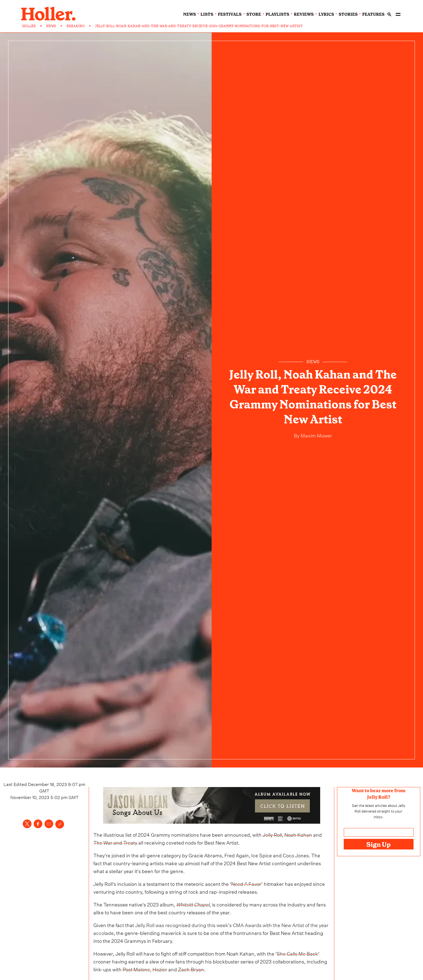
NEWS (51, 26)
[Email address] (379, 832)
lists (207, 14)
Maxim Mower (316, 435)
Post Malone (136, 969)
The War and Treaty (115, 842)
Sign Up (379, 845)
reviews (304, 14)
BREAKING (76, 26)
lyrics (326, 14)
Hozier (160, 969)
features (373, 14)
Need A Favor (246, 883)
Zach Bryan (191, 969)
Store (254, 14)
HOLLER (29, 26)
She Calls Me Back (297, 953)
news (190, 14)
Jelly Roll (272, 834)
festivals (230, 14)
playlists (277, 14)
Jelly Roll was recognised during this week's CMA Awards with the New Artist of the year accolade (211, 928)
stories (348, 14)
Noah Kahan (298, 834)
